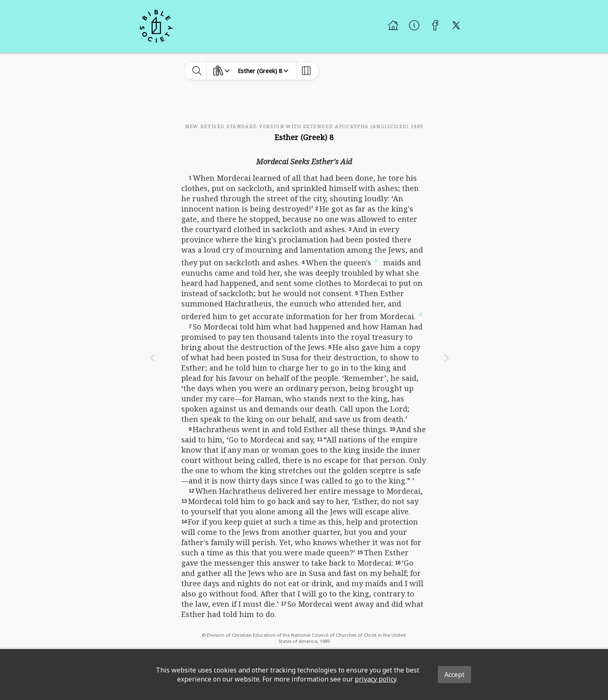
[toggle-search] (197, 71)
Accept (454, 675)
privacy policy (376, 679)
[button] (376, 260)
